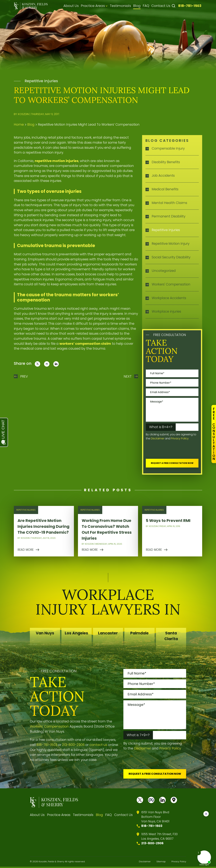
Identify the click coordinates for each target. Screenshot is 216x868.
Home (19, 125)
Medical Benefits (165, 189)
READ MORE (26, 550)
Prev (24, 376)
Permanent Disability (169, 216)
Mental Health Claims (169, 203)
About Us (71, 6)
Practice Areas (93, 6)
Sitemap (161, 863)
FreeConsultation (214, 434)
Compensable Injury (168, 148)
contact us (98, 745)
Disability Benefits (166, 162)
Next (128, 376)
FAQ (146, 6)
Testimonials (120, 6)
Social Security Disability (171, 257)
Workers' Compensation (171, 284)
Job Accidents (163, 175)
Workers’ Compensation (49, 727)
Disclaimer (158, 438)
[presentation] (171, 451)
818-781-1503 (190, 6)
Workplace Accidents (169, 298)
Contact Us (161, 6)
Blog (137, 6)
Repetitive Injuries (41, 81)
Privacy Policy (180, 438)
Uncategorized (164, 271)
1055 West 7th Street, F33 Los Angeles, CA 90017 (159, 838)
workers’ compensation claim (85, 344)
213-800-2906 (73, 745)
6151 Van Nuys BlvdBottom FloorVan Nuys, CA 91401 (155, 818)
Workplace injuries (166, 311)
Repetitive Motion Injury (171, 244)
